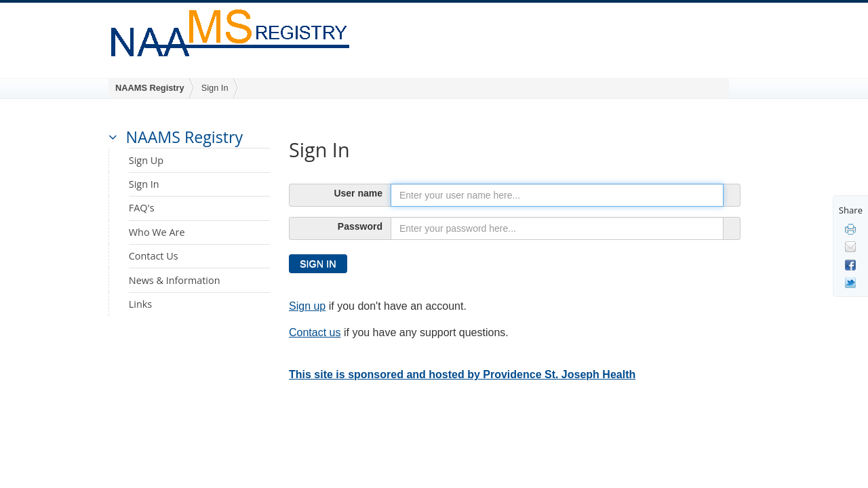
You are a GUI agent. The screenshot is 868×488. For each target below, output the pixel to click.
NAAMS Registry (150, 88)
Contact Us (154, 256)
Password (360, 226)
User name (358, 193)
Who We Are (157, 232)
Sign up (307, 306)
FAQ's (142, 208)
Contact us (315, 332)
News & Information (175, 280)
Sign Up (146, 160)
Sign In (215, 88)
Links (140, 304)
